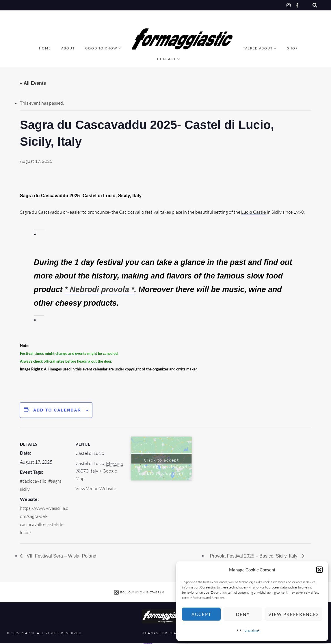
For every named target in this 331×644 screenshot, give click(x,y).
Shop (293, 48)
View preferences (294, 614)
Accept (201, 614)
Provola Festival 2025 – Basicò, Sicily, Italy (254, 556)
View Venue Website (96, 488)
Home (45, 48)
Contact (167, 59)
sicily (25, 489)
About (68, 48)
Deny (243, 614)
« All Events (33, 83)
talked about (258, 48)
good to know (101, 48)
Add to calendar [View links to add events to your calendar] (57, 410)
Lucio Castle (254, 212)
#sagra (55, 481)
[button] (319, 570)
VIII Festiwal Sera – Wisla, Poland (61, 556)
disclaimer (252, 630)
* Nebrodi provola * (100, 289)
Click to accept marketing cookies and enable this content (161, 461)
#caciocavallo (33, 481)
